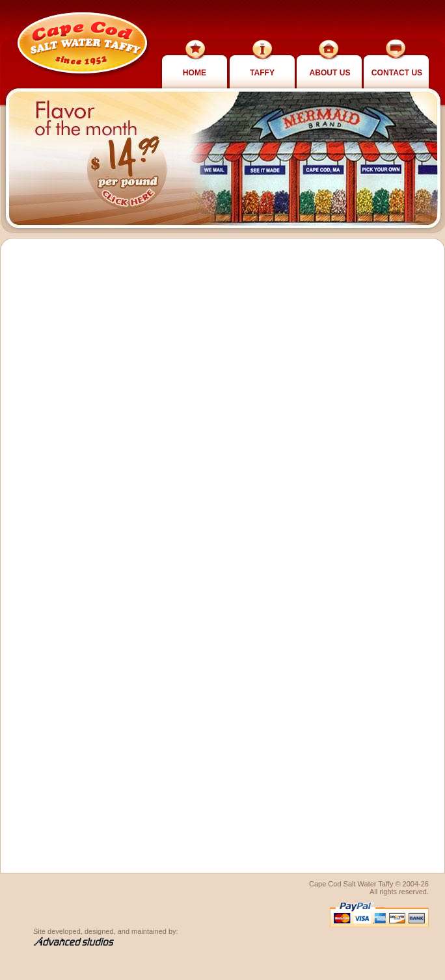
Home (195, 73)
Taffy (262, 73)
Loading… (208, 565)
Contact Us (397, 73)
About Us (330, 73)
